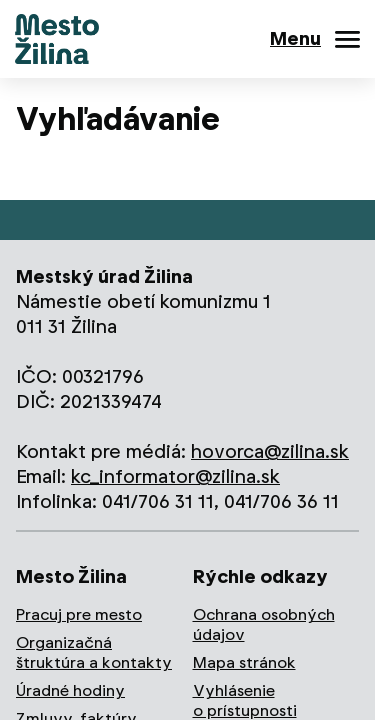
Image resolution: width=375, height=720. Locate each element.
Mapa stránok (244, 662)
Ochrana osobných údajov (264, 624)
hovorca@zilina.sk (270, 451)
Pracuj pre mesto (79, 614)
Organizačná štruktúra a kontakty (94, 652)
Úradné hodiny (70, 690)
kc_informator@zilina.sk (175, 476)
